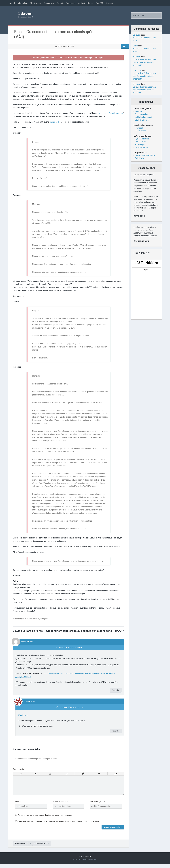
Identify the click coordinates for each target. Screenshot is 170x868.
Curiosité (60, 3)
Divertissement (36, 3)
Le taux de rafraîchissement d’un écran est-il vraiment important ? (145, 62)
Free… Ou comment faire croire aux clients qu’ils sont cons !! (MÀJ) (64, 34)
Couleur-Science (142, 120)
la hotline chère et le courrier (111, 113)
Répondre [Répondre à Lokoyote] (116, 731)
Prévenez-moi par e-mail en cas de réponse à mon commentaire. (44, 819)
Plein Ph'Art (140, 158)
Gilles (135, 46)
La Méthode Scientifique (145, 155)
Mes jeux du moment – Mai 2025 (144, 39)
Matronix (25, 642)
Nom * (18, 805)
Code (116, 774)
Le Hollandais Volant (143, 117)
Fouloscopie (140, 144)
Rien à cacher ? (141, 131)
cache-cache (55, 122)
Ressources (70, 3)
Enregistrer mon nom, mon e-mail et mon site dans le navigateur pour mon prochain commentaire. (58, 825)
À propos (109, 3)
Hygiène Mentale (142, 139)
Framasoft (139, 128)
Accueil (12, 3)
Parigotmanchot (141, 114)
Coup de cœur (49, 3)
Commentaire (19, 769)
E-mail (55, 805)
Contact (90, 3)
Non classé (81, 3)
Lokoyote (25, 14)
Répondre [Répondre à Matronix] (116, 690)
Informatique (23, 3)
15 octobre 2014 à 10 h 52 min (71, 707)
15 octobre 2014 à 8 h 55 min (70, 648)
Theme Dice (77, 863)
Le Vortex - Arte (141, 147)
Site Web (94, 805)
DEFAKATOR (140, 142)
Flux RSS (99, 3)
